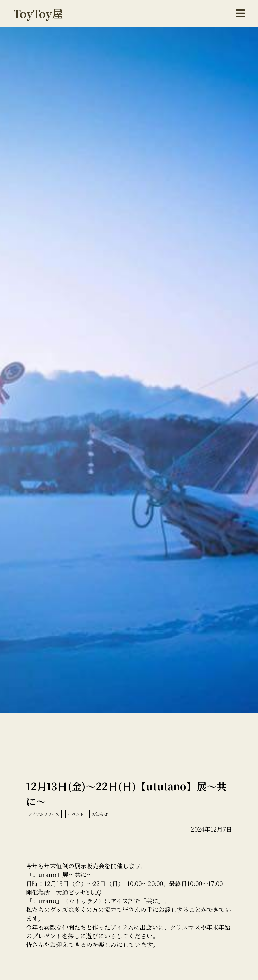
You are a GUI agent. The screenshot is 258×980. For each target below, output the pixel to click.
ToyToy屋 (38, 13)
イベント (76, 814)
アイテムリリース (44, 814)
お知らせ (100, 814)
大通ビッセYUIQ (79, 892)
